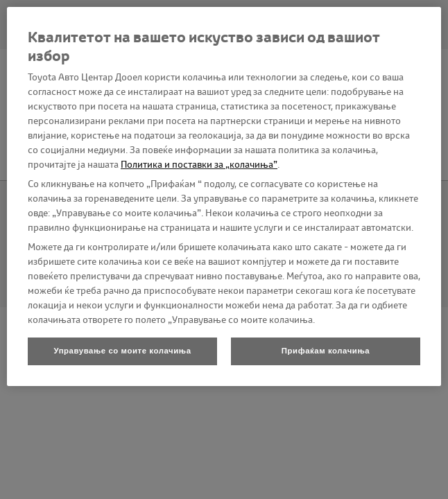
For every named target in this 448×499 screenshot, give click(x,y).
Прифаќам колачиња (326, 351)
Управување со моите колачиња (122, 351)
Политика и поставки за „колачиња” (199, 164)
